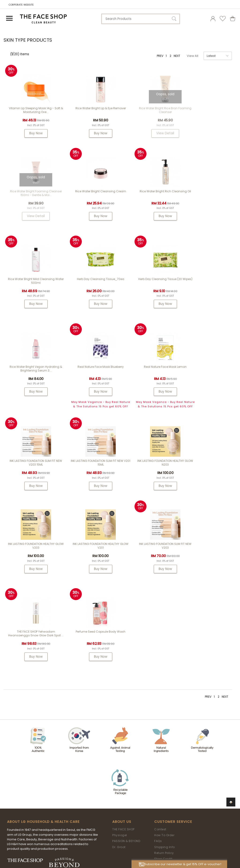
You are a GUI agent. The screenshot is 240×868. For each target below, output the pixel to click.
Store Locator (164, 707)
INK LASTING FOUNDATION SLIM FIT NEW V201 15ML (91, 380)
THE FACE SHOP (123, 666)
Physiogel (120, 671)
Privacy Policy (165, 719)
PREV (160, 56)
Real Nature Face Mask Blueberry (149, 284)
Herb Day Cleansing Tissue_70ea (207, 196)
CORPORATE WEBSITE (21, 5)
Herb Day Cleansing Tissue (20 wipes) (33, 286)
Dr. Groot (119, 683)
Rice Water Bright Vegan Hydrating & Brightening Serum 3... (91, 286)
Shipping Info (165, 683)
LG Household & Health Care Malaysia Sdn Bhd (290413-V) (118, 836)
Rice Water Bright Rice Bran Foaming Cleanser (149, 110)
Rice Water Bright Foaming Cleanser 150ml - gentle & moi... (207, 110)
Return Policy (164, 689)
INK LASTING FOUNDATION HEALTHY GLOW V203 (207, 380)
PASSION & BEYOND (126, 677)
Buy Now (33, 133)
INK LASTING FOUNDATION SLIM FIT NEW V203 (91, 467)
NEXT (177, 56)
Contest (160, 666)
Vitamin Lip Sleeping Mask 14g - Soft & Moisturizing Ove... (33, 110)
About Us (122, 658)
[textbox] (141, 19)
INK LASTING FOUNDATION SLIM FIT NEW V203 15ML (33, 380)
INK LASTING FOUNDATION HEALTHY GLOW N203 (149, 380)
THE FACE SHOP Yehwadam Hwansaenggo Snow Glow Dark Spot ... (149, 469)
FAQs (158, 677)
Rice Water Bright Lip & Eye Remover (91, 108)
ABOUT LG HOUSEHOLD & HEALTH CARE (43, 658)
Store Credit (163, 695)
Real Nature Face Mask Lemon (207, 284)
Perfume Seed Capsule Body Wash (207, 465)
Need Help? (123, 734)
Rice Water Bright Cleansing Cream (33, 196)
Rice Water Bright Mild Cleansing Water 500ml (149, 198)
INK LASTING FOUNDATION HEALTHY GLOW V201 (33, 467)
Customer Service (173, 658)
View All (193, 56)
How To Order (164, 671)
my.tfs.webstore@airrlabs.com (136, 747)
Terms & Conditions (169, 713)
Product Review (166, 701)
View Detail (149, 133)
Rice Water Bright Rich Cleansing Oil (91, 196)
